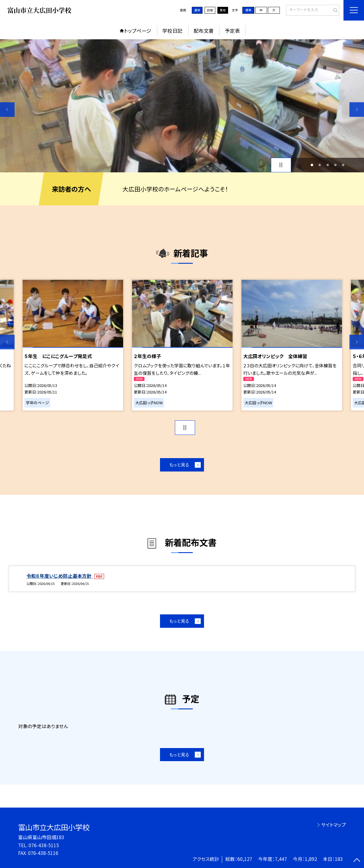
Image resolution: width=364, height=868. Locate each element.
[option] (182, 106)
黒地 (223, 10)
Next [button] (357, 109)
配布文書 (204, 31)
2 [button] (320, 165)
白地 (210, 10)
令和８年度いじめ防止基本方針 (60, 576)
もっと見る (179, 465)
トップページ (138, 31)
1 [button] (312, 165)
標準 (248, 10)
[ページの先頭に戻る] (357, 861)
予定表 (232, 31)
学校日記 (172, 31)
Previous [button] (7, 109)
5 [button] (343, 165)
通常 (197, 10)
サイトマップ (334, 825)
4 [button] (335, 165)
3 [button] (328, 165)
